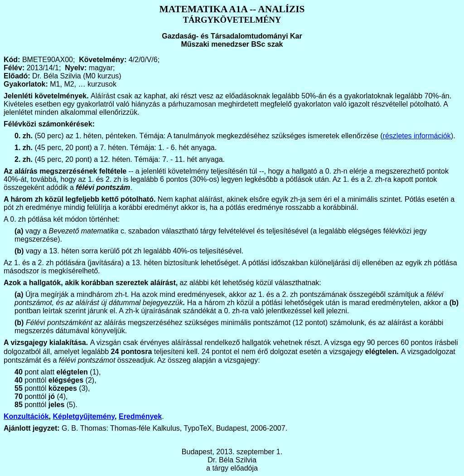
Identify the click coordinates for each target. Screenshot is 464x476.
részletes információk (417, 136)
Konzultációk (26, 416)
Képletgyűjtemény (84, 416)
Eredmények (140, 416)
